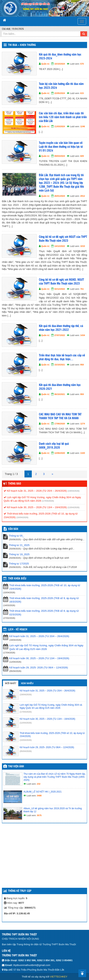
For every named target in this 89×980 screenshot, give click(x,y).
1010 (83, 246)
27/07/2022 (60, 335)
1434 (83, 335)
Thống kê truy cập (20, 891)
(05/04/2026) (26, 751)
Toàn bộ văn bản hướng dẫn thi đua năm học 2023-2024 (61, 86)
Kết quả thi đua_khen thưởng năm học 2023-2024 (60, 57)
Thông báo (15, 484)
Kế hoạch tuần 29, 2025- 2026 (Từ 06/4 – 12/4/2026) (39, 668)
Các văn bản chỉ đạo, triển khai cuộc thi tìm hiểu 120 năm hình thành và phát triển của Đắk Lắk (63, 117)
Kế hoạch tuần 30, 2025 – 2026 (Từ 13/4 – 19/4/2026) (35, 507)
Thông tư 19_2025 (19, 554)
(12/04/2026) (73, 507)
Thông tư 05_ (16, 536)
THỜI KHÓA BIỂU (17, 579)
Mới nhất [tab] (11, 683)
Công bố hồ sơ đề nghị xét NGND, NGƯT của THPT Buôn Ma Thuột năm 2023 (61, 282)
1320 (83, 453)
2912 (83, 196)
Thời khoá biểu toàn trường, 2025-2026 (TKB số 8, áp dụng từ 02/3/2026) (44, 613)
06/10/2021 (60, 394)
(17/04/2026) (48, 501)
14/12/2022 (60, 246)
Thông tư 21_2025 (19, 545)
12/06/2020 (60, 453)
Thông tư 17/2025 (19, 564)
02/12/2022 (60, 289)
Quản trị (45, 64)
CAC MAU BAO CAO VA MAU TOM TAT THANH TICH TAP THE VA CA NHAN (60, 416)
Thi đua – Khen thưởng (22, 45)
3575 (39, 815)
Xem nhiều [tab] (27, 683)
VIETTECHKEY (59, 977)
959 (82, 394)
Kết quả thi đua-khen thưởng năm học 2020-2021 (60, 387)
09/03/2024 (60, 156)
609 (82, 156)
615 (82, 93)
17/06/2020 (60, 424)
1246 (83, 126)
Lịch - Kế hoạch (18, 630)
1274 (83, 424)
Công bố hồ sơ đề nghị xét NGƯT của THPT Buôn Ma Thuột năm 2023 (63, 239)
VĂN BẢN (13, 529)
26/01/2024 (60, 196)
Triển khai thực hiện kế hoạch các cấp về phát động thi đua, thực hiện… (62, 357)
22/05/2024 (60, 93)
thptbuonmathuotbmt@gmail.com (32, 965)
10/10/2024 (60, 64)
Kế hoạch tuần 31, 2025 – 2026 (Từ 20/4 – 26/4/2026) (35, 491)
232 (39, 784)
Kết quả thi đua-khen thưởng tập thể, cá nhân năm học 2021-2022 (61, 328)
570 (82, 64)
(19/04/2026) (73, 491)
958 (82, 365)
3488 (39, 796)
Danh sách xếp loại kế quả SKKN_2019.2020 (54, 446)
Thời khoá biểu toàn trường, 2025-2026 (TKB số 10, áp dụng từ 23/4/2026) (45, 587)
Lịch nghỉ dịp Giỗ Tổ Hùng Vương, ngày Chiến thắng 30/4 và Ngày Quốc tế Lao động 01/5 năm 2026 (46, 647)
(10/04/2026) (22, 517)
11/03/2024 (60, 126)
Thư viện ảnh (16, 767)
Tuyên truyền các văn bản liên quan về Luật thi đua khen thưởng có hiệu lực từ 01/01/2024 (61, 147)
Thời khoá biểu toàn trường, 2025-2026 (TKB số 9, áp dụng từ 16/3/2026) (44, 600)
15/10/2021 (60, 365)
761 (82, 289)
